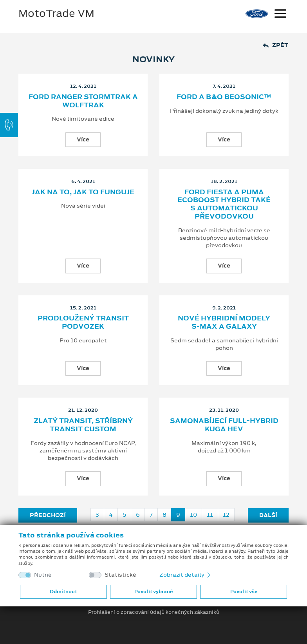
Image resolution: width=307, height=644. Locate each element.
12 (226, 515)
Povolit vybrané (153, 592)
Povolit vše (244, 592)
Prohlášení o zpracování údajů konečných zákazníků (154, 612)
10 (193, 515)
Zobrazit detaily (186, 575)
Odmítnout (63, 592)
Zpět (275, 45)
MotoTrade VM (56, 13)
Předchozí (48, 515)
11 (210, 515)
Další (268, 515)
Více (83, 139)
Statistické (120, 575)
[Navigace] (280, 14)
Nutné (43, 575)
